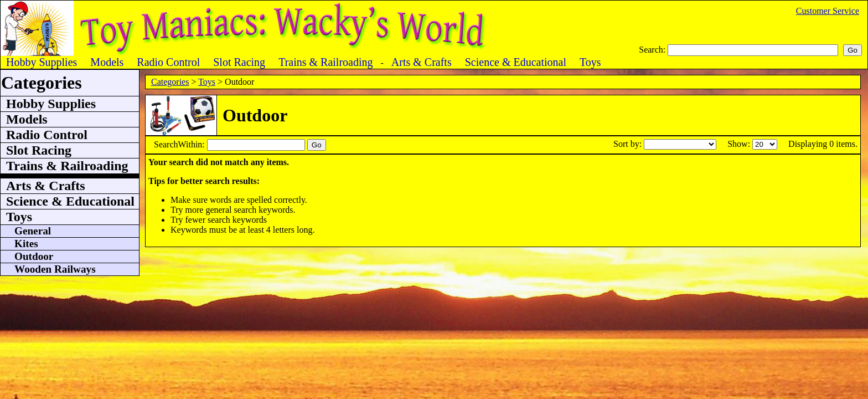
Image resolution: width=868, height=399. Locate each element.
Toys (207, 82)
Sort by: (629, 144)
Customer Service (828, 11)
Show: (740, 144)
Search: (653, 50)
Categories (170, 82)
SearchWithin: (180, 144)
